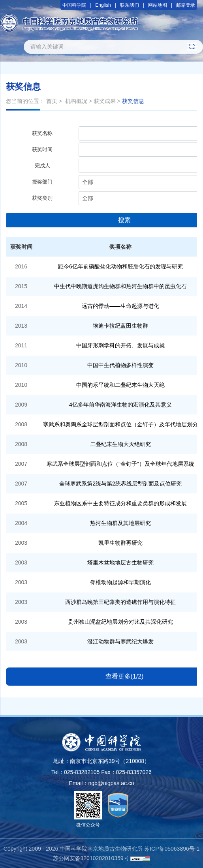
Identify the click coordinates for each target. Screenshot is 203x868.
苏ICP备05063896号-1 (172, 849)
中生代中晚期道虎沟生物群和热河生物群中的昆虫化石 (120, 286)
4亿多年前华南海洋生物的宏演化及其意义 (120, 405)
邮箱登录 (186, 5)
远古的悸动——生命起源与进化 (120, 306)
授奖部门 (42, 182)
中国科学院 (74, 5)
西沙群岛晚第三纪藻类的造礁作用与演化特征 (120, 602)
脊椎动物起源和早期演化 (120, 582)
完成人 (42, 166)
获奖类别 (42, 198)
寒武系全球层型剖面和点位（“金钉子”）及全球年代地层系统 (120, 464)
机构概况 (76, 101)
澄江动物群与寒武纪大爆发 (120, 641)
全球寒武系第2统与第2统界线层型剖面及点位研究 (120, 484)
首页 (52, 101)
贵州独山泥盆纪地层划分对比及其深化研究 (120, 622)
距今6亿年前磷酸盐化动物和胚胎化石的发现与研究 (120, 266)
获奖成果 (105, 101)
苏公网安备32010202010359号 (91, 858)
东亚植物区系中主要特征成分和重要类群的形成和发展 (120, 503)
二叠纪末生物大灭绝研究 (120, 444)
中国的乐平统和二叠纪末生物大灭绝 (120, 385)
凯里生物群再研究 (120, 543)
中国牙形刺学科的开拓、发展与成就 (120, 345)
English (103, 5)
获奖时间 (42, 149)
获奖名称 (42, 133)
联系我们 (130, 5)
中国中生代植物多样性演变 (120, 365)
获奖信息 (133, 101)
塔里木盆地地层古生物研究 (120, 562)
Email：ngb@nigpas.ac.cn (101, 783)
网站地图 (158, 5)
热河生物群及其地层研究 (120, 523)
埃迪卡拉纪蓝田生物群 (120, 326)
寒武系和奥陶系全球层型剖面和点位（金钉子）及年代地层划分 (120, 424)
